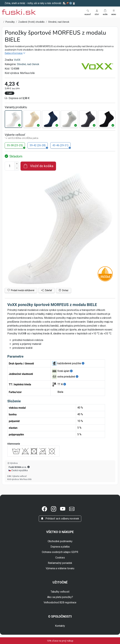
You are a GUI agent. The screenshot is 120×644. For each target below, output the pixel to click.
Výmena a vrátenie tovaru (60, 568)
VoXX (17, 60)
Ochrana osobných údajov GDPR (60, 552)
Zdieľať (47, 290)
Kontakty (60, 626)
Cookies (60, 558)
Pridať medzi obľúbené (21, 290)
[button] (97, 12)
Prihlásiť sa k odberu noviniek (60, 519)
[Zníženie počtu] (17, 168)
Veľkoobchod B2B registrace (60, 602)
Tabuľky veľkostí (60, 592)
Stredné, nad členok (28, 64)
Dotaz (64, 290)
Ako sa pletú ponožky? (60, 597)
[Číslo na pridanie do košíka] (10, 166)
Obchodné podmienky (60, 541)
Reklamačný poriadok (60, 563)
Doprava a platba (60, 547)
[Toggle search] (88, 12)
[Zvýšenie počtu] (17, 164)
